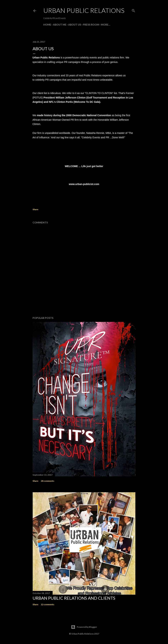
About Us (75, 25)
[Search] (133, 10)
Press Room (91, 25)
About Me (60, 25)
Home (47, 25)
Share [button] (35, 209)
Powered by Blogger (84, 627)
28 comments (48, 481)
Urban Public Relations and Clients (74, 598)
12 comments (48, 604)
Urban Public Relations (84, 10)
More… (106, 25)
